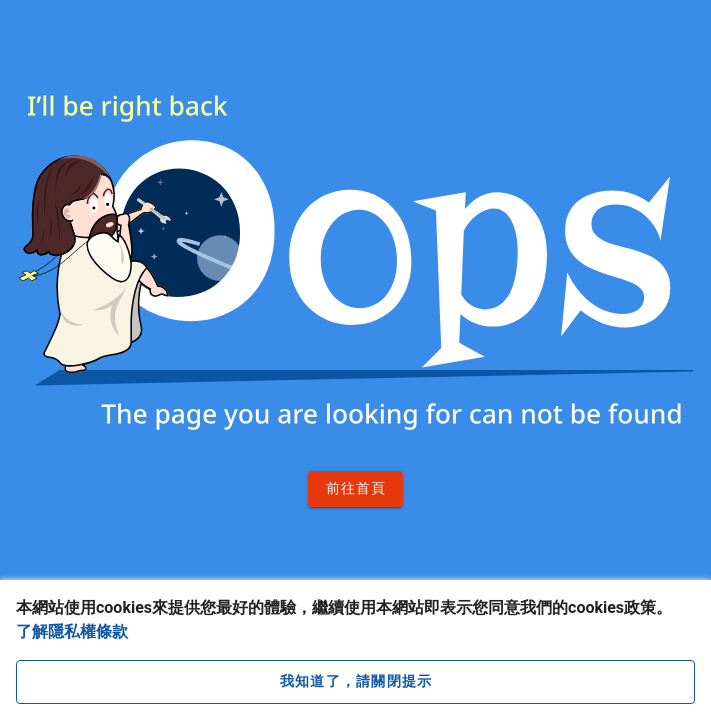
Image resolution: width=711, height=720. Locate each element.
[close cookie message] (355, 682)
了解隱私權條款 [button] (72, 631)
